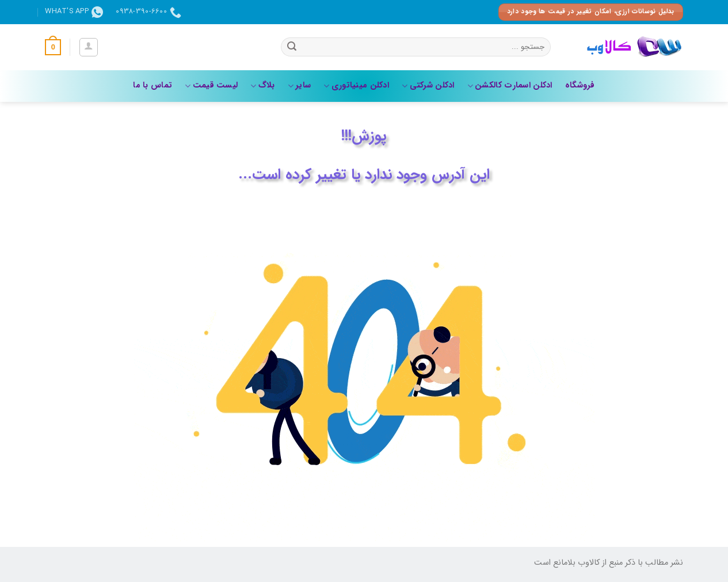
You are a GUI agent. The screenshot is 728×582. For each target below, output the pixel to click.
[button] (89, 47)
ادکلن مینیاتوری (356, 85)
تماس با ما (153, 85)
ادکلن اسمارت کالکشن (510, 85)
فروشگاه (580, 85)
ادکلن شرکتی (428, 85)
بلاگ (262, 85)
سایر (300, 85)
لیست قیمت (211, 85)
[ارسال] (292, 47)
